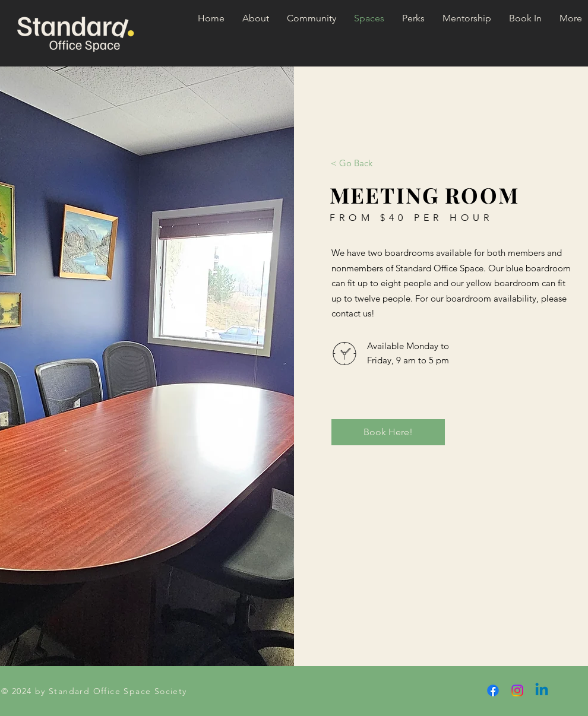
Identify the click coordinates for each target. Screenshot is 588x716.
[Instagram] (517, 690)
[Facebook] (493, 690)
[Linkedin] (542, 690)
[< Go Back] (352, 163)
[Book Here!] (388, 432)
